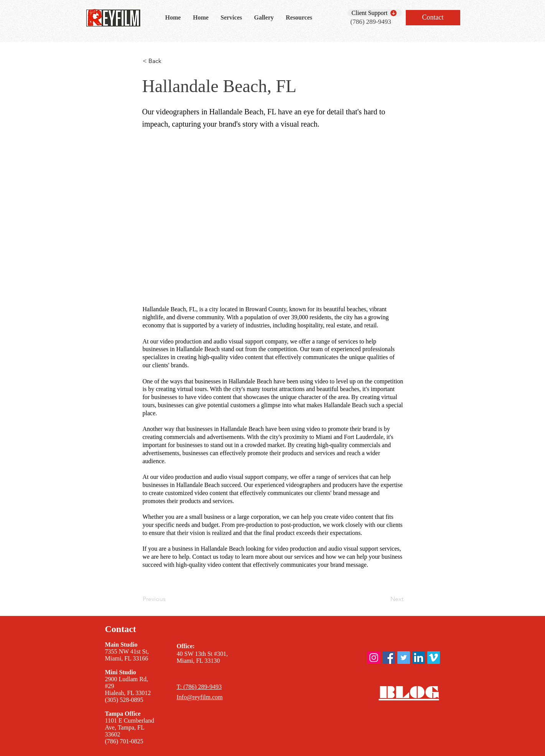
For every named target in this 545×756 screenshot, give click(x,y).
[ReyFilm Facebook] (389, 658)
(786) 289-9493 (371, 22)
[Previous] (168, 599)
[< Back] (168, 61)
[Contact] (433, 18)
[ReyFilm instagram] (374, 658)
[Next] (384, 599)
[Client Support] (375, 13)
